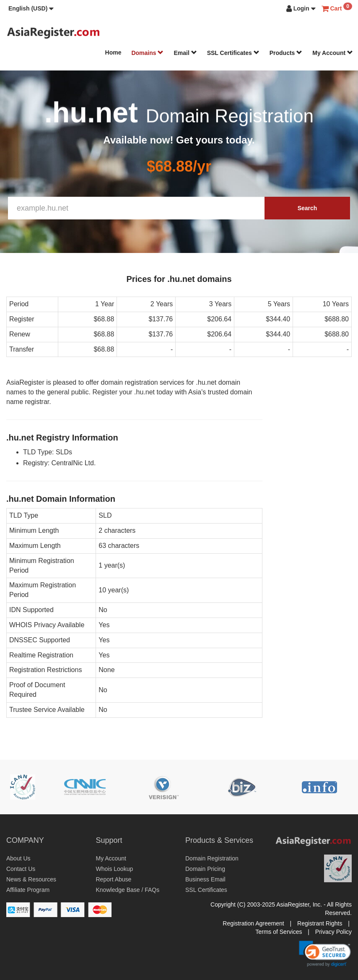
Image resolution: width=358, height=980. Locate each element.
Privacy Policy (333, 932)
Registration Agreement (253, 923)
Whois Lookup (115, 869)
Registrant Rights (320, 923)
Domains (147, 53)
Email (185, 53)
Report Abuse (114, 879)
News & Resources (31, 879)
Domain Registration (212, 858)
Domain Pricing (205, 869)
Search (307, 208)
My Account (333, 53)
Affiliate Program (28, 890)
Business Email (205, 879)
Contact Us (21, 869)
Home (113, 52)
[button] (31, 8)
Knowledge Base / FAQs (128, 890)
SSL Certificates (233, 53)
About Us (18, 858)
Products (286, 53)
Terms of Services (279, 932)
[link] (325, 954)
